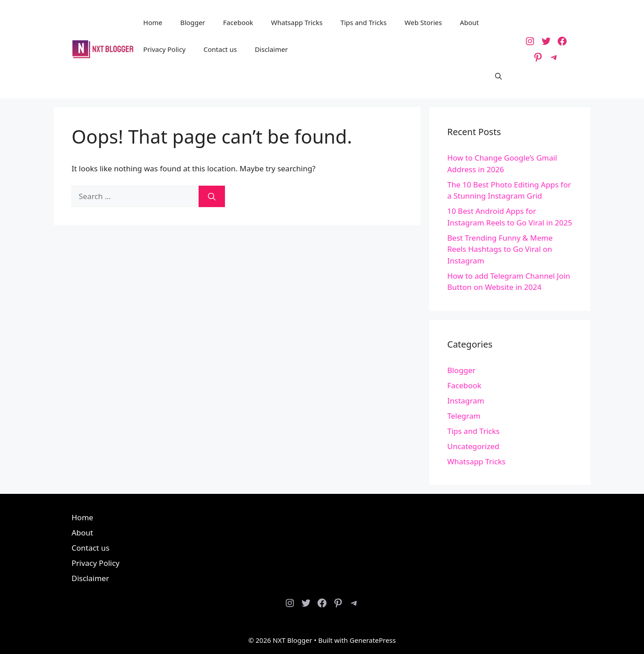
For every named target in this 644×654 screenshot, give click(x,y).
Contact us (220, 49)
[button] (498, 76)
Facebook (238, 22)
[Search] (212, 196)
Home (153, 22)
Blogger (193, 22)
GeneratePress (373, 640)
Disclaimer (271, 49)
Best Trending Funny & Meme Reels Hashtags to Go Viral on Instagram (500, 249)
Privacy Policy (164, 49)
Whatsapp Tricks (297, 22)
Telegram (464, 416)
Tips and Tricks (363, 22)
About (469, 22)
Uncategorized (473, 446)
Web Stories (424, 22)
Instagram (466, 401)
